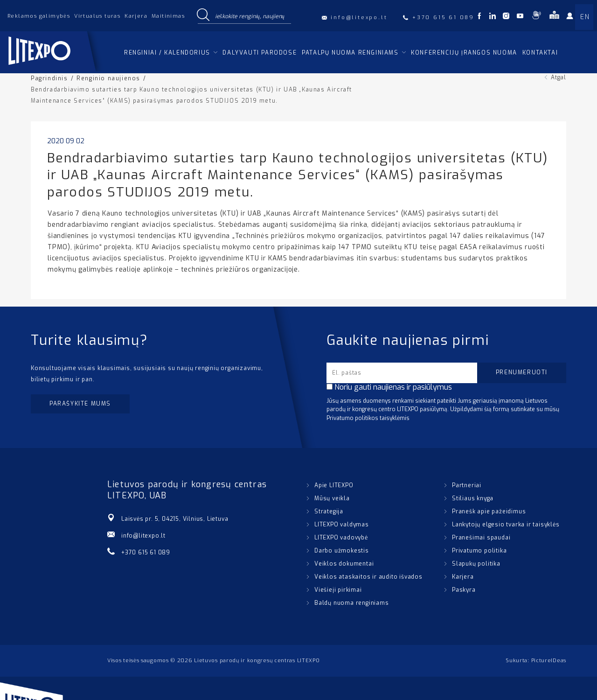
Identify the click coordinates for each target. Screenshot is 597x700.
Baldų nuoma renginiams (352, 603)
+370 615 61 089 (146, 553)
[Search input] (251, 15)
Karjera (136, 16)
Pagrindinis (49, 78)
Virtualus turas (97, 16)
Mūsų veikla (332, 498)
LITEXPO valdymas (342, 525)
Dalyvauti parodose (260, 53)
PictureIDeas (549, 661)
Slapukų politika (476, 564)
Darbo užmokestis (342, 551)
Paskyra (464, 590)
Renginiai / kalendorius (167, 53)
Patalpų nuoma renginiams (350, 53)
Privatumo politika (479, 551)
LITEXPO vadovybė (341, 538)
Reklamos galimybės (39, 16)
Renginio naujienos (108, 78)
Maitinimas (168, 16)
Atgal (559, 77)
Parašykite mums (80, 404)
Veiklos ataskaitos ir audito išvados (368, 577)
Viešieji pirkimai (338, 590)
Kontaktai (540, 53)
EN (585, 17)
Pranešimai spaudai (481, 538)
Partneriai (467, 485)
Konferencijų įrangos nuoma (464, 53)
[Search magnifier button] (203, 15)
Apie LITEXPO (334, 485)
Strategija (329, 511)
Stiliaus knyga (473, 498)
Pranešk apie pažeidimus (489, 511)
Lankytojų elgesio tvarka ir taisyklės (506, 525)
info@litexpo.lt (143, 536)
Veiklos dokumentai (344, 564)
